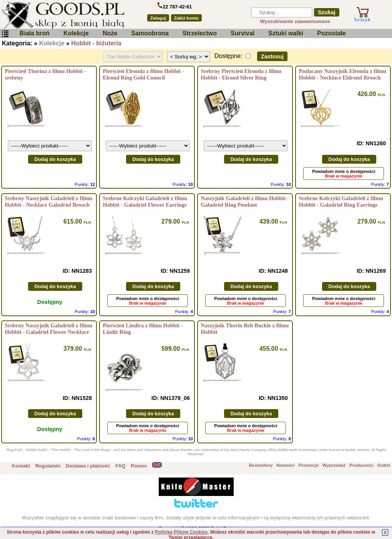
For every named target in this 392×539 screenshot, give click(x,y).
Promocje (309, 465)
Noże (110, 33)
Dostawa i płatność (88, 466)
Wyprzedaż (334, 465)
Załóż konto (186, 18)
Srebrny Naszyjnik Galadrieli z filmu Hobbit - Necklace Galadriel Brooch (49, 202)
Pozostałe (331, 33)
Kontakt (21, 466)
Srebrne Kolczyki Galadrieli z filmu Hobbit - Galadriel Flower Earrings (145, 202)
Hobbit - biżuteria (96, 43)
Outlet (384, 465)
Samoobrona (150, 33)
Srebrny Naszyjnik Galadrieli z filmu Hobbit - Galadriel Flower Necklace (49, 329)
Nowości (285, 465)
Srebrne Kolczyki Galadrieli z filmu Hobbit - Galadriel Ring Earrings (341, 202)
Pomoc (139, 466)
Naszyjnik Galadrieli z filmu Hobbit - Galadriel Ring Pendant (245, 202)
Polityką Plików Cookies (181, 532)
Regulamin (48, 466)
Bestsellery (261, 465)
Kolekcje (76, 33)
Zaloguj (158, 18)
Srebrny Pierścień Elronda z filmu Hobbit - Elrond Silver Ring (241, 74)
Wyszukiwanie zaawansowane (295, 21)
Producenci (361, 465)
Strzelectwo (200, 33)
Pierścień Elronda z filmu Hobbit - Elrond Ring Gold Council (144, 74)
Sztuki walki (286, 33)
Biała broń (35, 33)
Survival (243, 33)
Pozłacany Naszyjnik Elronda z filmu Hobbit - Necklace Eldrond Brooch (343, 74)
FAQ (120, 466)
